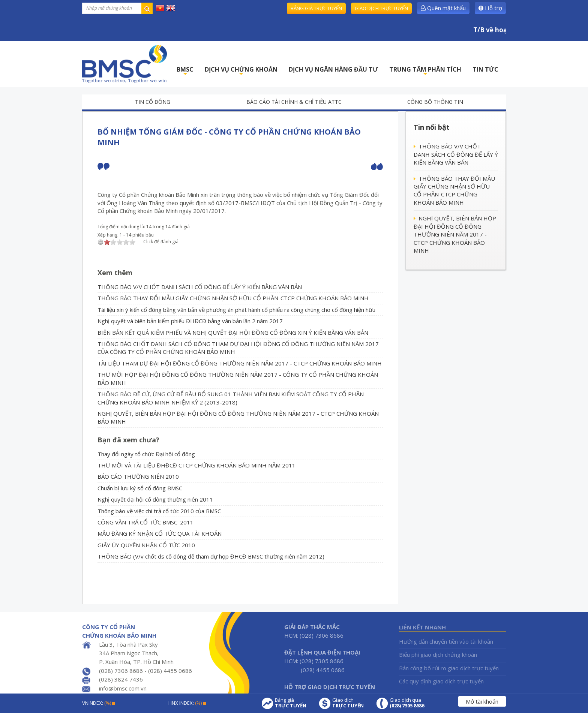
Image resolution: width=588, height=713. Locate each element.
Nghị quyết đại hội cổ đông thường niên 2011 (155, 499)
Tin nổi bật (432, 127)
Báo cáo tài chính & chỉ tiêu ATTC (294, 102)
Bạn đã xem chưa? (128, 440)
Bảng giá (291, 703)
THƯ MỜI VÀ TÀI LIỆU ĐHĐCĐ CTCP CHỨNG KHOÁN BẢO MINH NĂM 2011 (196, 465)
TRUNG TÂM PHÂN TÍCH (425, 71)
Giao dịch (348, 703)
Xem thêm (115, 273)
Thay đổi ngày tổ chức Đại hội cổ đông (146, 454)
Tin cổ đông (153, 102)
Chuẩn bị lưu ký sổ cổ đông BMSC (140, 488)
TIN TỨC (485, 69)
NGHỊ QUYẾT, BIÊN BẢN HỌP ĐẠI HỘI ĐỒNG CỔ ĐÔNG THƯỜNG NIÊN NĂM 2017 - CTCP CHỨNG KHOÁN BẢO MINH (455, 234)
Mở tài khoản (482, 701)
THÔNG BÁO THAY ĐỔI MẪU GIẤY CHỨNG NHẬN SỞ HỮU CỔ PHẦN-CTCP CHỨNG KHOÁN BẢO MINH (233, 298)
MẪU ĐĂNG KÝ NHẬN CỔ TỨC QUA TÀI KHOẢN (160, 533)
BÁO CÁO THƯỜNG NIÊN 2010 (138, 476)
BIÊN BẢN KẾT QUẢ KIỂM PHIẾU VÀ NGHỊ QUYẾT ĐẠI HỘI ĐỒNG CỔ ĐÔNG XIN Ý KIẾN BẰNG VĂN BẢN (233, 333)
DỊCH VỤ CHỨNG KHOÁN (241, 71)
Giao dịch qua (407, 703)
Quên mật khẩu (443, 8)
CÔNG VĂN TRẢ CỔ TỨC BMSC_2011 (145, 522)
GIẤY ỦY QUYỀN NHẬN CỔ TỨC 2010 (146, 545)
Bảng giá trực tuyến (316, 8)
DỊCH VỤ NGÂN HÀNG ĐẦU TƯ (333, 69)
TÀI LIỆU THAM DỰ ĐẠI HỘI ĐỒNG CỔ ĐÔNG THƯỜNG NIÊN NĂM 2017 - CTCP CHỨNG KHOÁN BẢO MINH (240, 363)
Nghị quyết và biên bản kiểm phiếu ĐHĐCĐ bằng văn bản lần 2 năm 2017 (190, 321)
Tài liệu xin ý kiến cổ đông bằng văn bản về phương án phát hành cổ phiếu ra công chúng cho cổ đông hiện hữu (236, 310)
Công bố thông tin (435, 102)
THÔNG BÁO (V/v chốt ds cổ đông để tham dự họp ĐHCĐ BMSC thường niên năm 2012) (211, 556)
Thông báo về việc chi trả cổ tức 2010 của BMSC (159, 511)
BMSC (185, 71)
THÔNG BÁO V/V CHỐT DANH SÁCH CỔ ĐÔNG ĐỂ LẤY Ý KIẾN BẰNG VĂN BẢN (200, 287)
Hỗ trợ (490, 8)
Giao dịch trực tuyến (381, 8)
